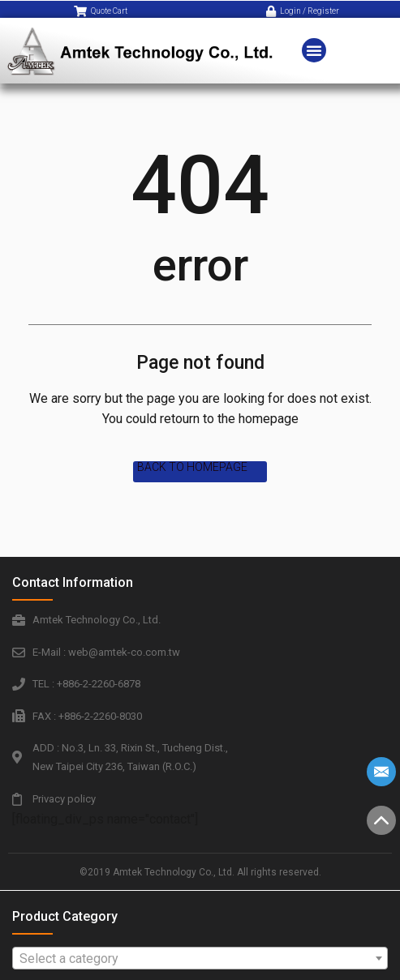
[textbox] (200, 959)
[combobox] (200, 958)
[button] (314, 41)
